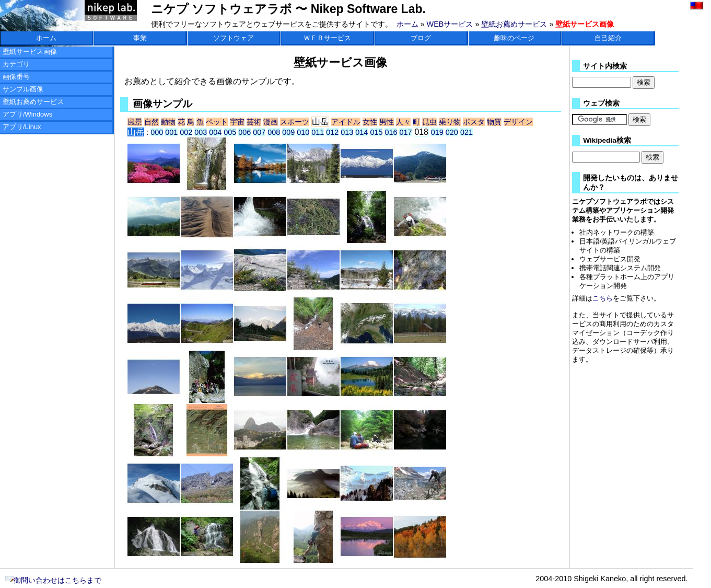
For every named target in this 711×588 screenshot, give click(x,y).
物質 (494, 122)
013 (347, 132)
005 (230, 132)
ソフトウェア (234, 38)
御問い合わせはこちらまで (53, 580)
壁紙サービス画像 (30, 51)
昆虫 (429, 122)
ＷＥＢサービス (327, 38)
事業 (140, 38)
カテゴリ (16, 64)
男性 (387, 122)
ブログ (421, 38)
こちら (603, 298)
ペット (217, 122)
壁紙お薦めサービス (514, 24)
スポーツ (295, 122)
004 (215, 132)
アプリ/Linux (22, 127)
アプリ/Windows (27, 114)
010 (303, 132)
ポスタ (474, 122)
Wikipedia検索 (607, 140)
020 (452, 132)
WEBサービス (450, 24)
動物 (168, 122)
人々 (403, 122)
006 (244, 132)
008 (274, 132)
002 (186, 132)
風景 (135, 122)
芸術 (254, 122)
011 (318, 132)
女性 (370, 122)
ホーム (407, 24)
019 (437, 132)
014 (362, 132)
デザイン (518, 122)
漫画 (271, 122)
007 (259, 132)
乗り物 (450, 122)
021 (467, 132)
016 (391, 132)
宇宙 (237, 122)
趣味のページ (514, 38)
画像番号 (16, 77)
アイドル (346, 122)
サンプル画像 (23, 89)
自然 (151, 122)
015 (376, 132)
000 (157, 132)
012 (332, 132)
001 (171, 132)
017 (405, 132)
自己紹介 (608, 38)
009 (288, 132)
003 (201, 132)
